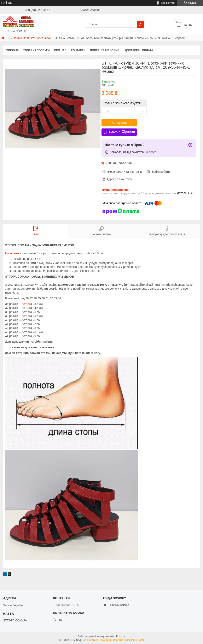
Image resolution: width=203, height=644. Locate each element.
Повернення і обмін (105, 50)
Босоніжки (12, 253)
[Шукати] (141, 24)
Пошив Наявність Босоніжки (32, 38)
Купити (122, 123)
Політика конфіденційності (128, 640)
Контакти (78, 50)
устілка (27, 304)
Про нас (60, 50)
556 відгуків (168, 3)
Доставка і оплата (139, 50)
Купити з (122, 132)
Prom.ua (121, 636)
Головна (12, 50)
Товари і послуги (36, 50)
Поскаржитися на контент (96, 640)
